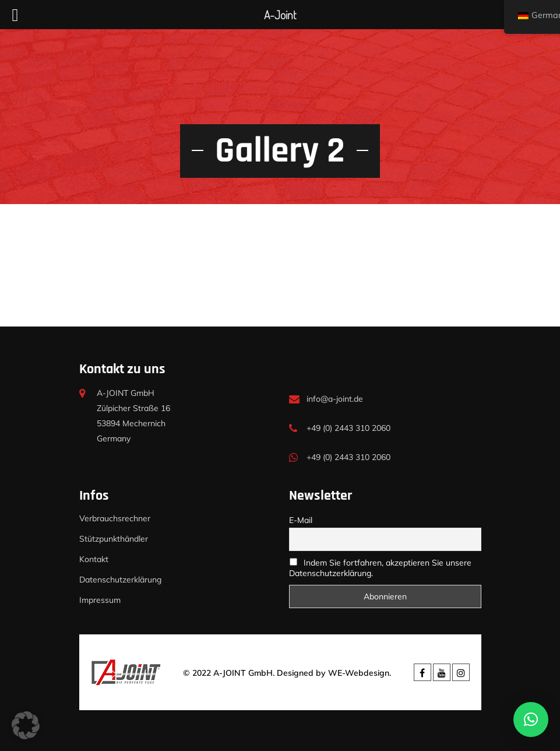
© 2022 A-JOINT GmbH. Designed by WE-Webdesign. (287, 673)
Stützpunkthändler (114, 539)
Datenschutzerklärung (120, 580)
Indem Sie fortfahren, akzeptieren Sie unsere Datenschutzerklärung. (380, 568)
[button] (26, 725)
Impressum (100, 600)
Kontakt (94, 559)
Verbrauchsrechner (115, 518)
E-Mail (301, 520)
